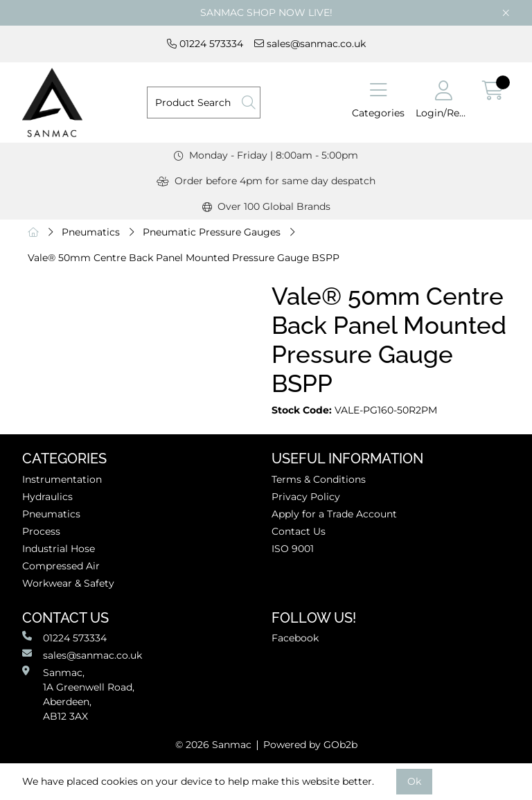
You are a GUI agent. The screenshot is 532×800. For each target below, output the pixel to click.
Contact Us (299, 531)
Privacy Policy (306, 497)
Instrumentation (62, 479)
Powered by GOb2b (310, 745)
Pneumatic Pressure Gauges (212, 232)
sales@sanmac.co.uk (310, 44)
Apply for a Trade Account (334, 514)
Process (41, 531)
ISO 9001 (293, 549)
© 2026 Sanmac (213, 745)
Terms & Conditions (319, 479)
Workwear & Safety (68, 583)
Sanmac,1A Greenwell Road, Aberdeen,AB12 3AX (78, 694)
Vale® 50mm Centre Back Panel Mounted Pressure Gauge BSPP (184, 258)
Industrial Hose (59, 549)
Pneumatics (91, 232)
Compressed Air (61, 566)
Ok (414, 781)
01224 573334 (205, 44)
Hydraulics (47, 497)
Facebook (295, 638)
